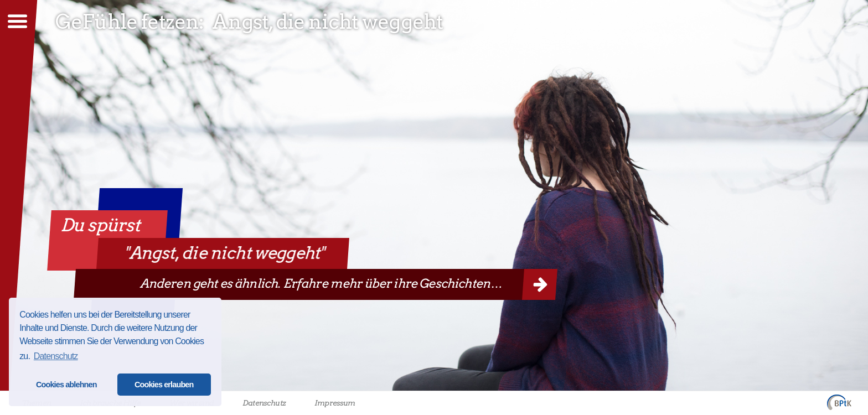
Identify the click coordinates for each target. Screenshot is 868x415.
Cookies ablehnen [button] (66, 385)
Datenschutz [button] (56, 356)
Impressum (335, 403)
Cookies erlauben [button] (164, 385)
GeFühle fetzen (127, 22)
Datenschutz (264, 403)
